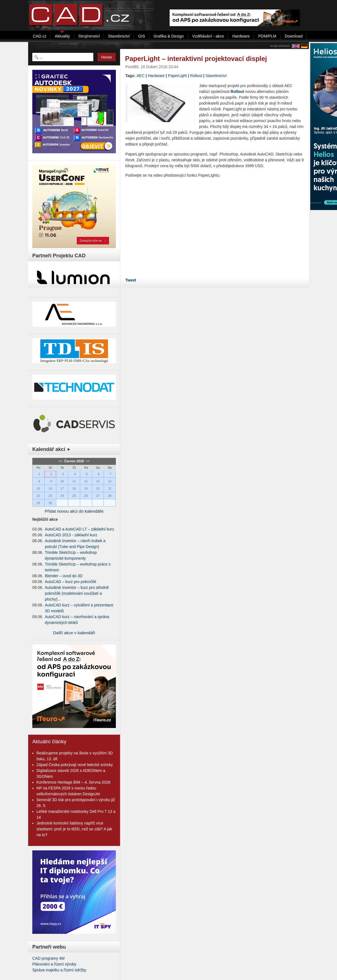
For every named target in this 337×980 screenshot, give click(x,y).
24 (62, 496)
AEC (141, 76)
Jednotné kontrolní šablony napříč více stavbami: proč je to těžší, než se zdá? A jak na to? (74, 829)
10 (62, 481)
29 (38, 503)
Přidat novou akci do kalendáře (74, 511)
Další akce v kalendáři (74, 633)
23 (50, 496)
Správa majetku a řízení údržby (59, 970)
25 (74, 496)
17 (62, 488)
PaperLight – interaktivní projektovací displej (196, 59)
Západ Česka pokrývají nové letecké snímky (75, 765)
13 (98, 481)
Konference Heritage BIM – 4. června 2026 (73, 782)
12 (86, 481)
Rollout (196, 76)
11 (74, 481)
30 (50, 503)
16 (50, 488)
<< (61, 461)
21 (110, 488)
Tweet (131, 280)
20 (98, 488)
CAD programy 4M (48, 958)
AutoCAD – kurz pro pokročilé (70, 582)
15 (38, 488)
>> (87, 461)
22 (38, 496)
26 (86, 496)
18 (74, 488)
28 (110, 496)
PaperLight (177, 76)
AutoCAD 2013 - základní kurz (71, 535)
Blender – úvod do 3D (64, 576)
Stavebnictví (216, 76)
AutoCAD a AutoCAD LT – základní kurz (80, 529)
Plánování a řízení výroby (54, 964)
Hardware (156, 76)
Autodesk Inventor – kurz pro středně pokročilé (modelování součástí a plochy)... (77, 593)
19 (86, 488)
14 (110, 481)
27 (98, 496)
